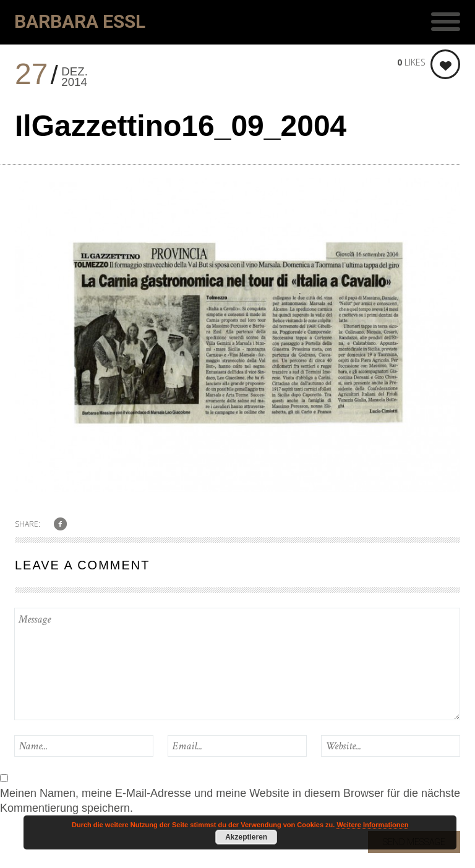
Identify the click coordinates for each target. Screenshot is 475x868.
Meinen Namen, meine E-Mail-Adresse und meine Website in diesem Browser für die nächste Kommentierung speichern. (230, 801)
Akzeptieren (246, 837)
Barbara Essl (80, 21)
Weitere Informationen (372, 825)
